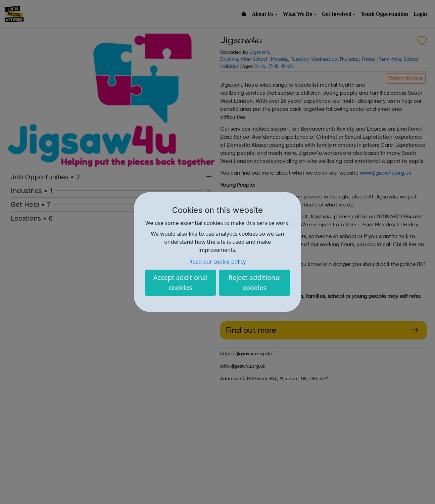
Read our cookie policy (218, 262)
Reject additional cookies (254, 283)
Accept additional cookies (180, 283)
